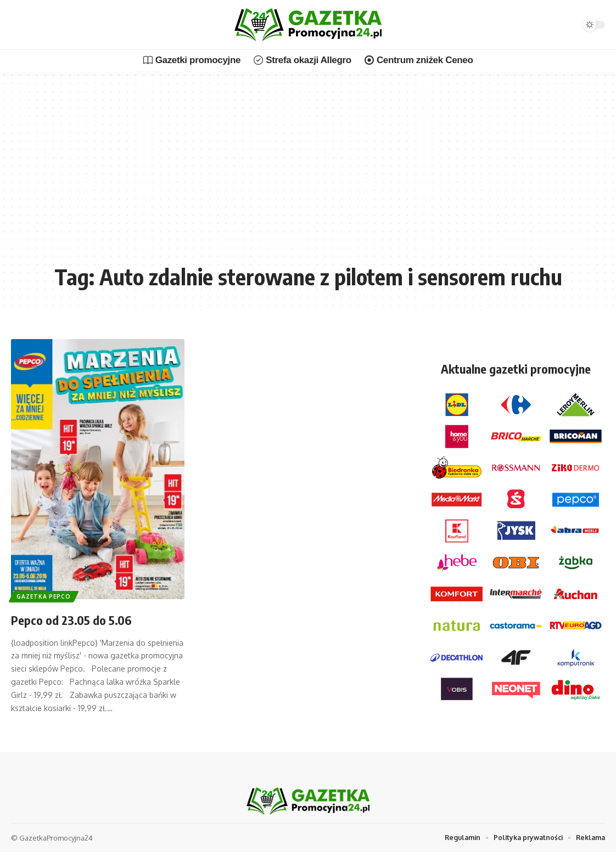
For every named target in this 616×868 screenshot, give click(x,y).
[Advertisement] (308, 176)
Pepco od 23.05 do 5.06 (86, 619)
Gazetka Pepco (46, 594)
